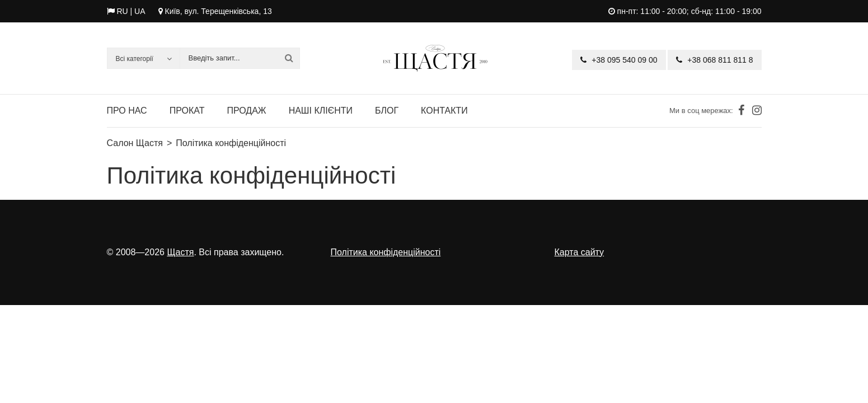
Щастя (180, 252)
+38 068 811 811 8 (714, 60)
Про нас (127, 111)
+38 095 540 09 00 (619, 60)
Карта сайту (580, 252)
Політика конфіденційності (386, 252)
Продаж (246, 111)
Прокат (187, 111)
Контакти (444, 111)
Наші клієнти (321, 111)
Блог (387, 111)
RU (122, 11)
